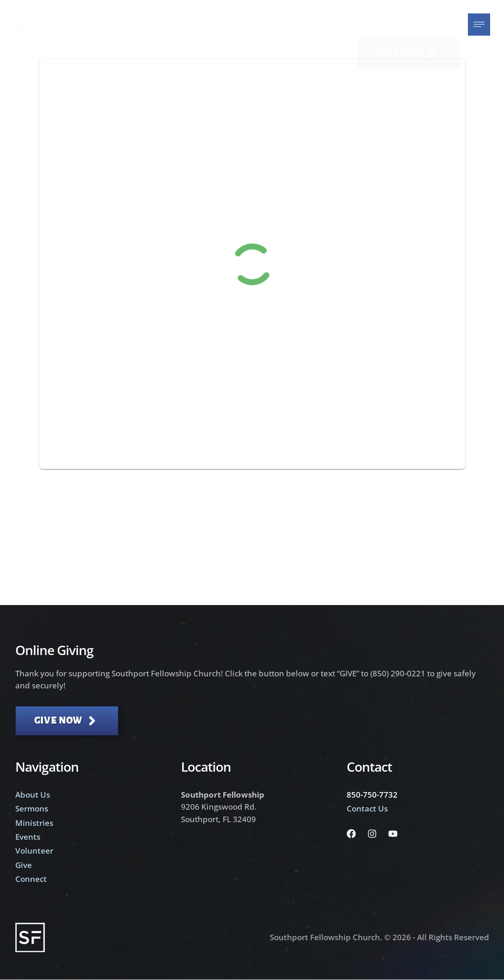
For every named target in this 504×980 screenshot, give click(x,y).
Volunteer (34, 851)
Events (28, 837)
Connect (31, 879)
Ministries (34, 823)
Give (24, 865)
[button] (408, 25)
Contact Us (367, 808)
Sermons (32, 808)
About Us (33, 795)
